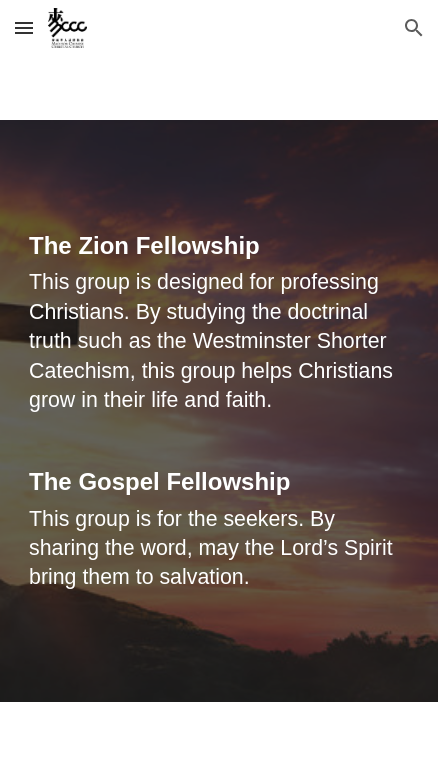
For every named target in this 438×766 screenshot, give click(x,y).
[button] (24, 27)
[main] (219, 411)
